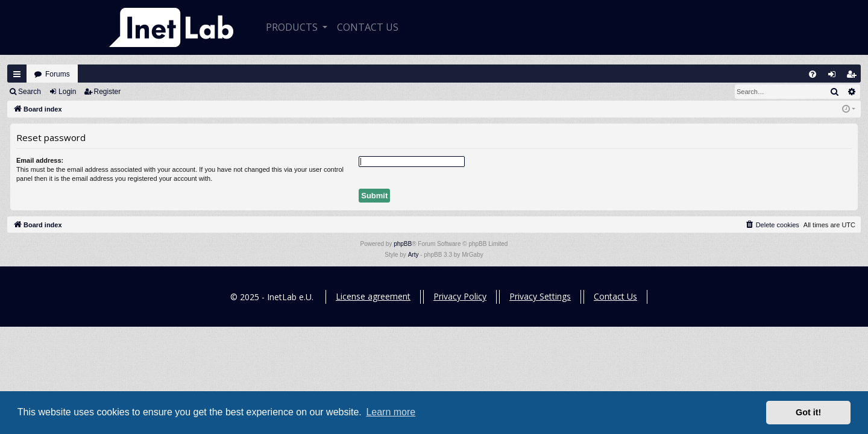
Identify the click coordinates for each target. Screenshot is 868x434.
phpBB (403, 244)
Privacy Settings (540, 296)
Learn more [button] (391, 412)
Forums (58, 74)
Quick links (17, 74)
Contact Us (615, 296)
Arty (414, 255)
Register (108, 92)
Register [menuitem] (854, 77)
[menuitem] (813, 74)
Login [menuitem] (835, 77)
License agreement (373, 296)
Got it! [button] (808, 412)
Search (30, 92)
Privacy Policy (460, 296)
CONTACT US (368, 27)
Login (67, 92)
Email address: (40, 160)
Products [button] (293, 27)
